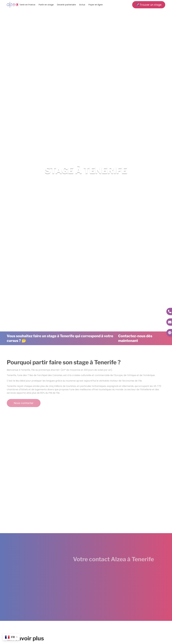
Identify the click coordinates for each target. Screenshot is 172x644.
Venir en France (27, 5)
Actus (82, 5)
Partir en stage (46, 5)
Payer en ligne (96, 5)
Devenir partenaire (66, 5)
